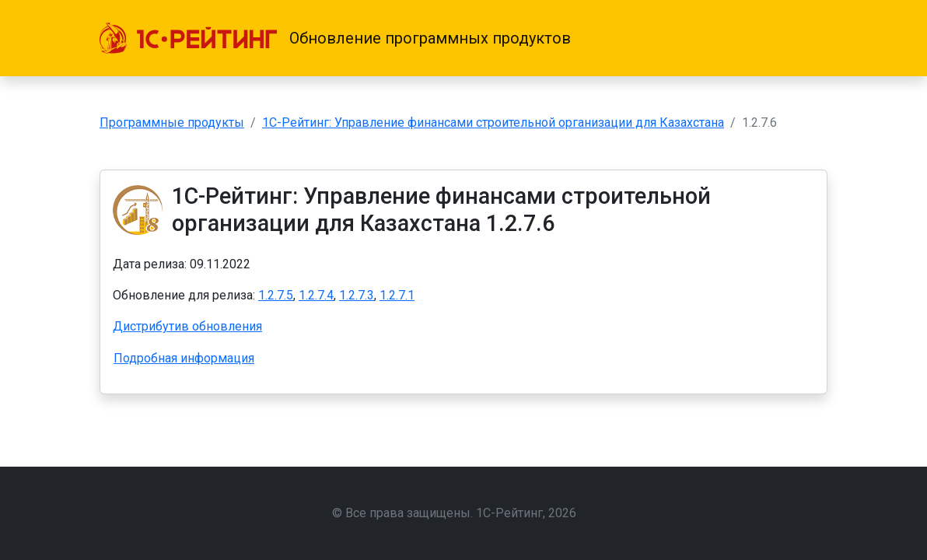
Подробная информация (184, 358)
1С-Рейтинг (509, 513)
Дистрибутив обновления (187, 326)
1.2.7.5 (276, 295)
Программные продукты (172, 122)
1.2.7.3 (357, 295)
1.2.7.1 (397, 295)
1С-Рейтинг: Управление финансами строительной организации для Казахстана (493, 122)
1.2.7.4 (316, 295)
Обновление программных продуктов (430, 38)
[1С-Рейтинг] (188, 38)
